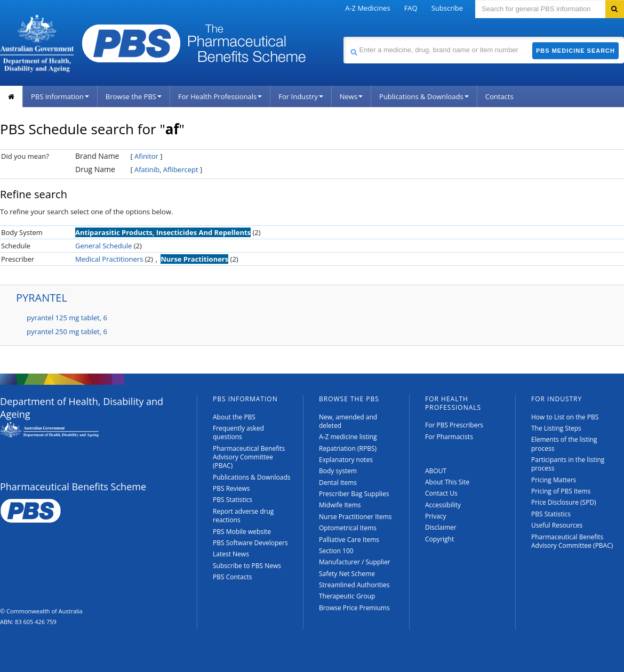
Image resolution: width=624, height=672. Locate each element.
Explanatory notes (346, 460)
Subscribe (447, 8)
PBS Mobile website (242, 532)
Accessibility (443, 505)
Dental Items (338, 483)
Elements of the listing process (564, 444)
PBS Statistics (233, 500)
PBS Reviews (231, 488)
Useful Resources (557, 525)
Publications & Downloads (424, 96)
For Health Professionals (220, 96)
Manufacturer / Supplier (355, 562)
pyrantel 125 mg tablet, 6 (67, 318)
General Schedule (103, 246)
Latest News (231, 554)
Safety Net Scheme (347, 574)
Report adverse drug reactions (243, 516)
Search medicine (343, 37)
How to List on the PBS (565, 417)
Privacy (436, 516)
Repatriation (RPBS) (348, 448)
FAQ (411, 8)
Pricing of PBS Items (561, 491)
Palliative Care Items (349, 540)
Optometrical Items (348, 528)
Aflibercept (181, 169)
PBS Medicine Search (575, 51)
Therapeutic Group (347, 596)
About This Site (447, 482)
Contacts (499, 96)
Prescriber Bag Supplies (354, 494)
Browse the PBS (134, 96)
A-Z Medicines (367, 8)
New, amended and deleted (348, 421)
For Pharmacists (449, 437)
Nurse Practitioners (194, 259)
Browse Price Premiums (354, 608)
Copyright (439, 539)
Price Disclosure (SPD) (564, 502)
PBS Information (60, 96)
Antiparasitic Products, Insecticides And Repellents (163, 232)
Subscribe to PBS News (247, 566)
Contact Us (441, 493)
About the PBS (234, 417)
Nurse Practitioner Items (355, 517)
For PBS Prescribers (454, 425)
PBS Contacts (233, 577)
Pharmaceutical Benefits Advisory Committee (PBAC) (249, 457)
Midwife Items (340, 505)
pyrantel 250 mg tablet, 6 (67, 331)
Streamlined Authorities (354, 585)
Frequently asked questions (238, 432)
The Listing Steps (556, 428)
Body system (338, 471)
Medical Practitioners (109, 259)
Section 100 (336, 551)
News (351, 96)
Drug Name (95, 169)
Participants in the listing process (568, 464)
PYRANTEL (42, 298)
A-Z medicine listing (348, 437)
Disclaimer (441, 527)
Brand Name (97, 156)
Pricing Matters (554, 480)
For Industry (301, 96)
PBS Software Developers (250, 543)
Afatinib (147, 169)
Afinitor (146, 156)
